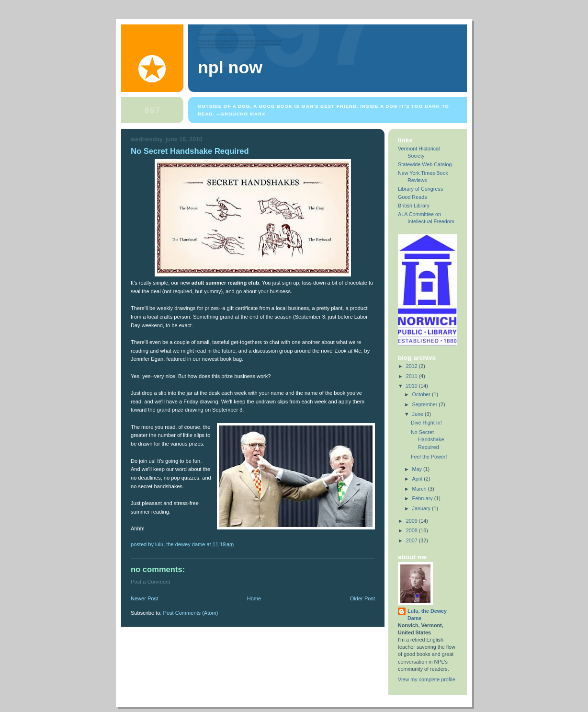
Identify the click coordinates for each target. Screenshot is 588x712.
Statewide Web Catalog (425, 164)
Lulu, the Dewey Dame (427, 614)
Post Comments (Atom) (191, 613)
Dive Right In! (426, 423)
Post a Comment (150, 582)
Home (254, 598)
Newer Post (144, 598)
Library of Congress (420, 189)
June (418, 414)
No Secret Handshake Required (190, 151)
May (418, 469)
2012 (413, 366)
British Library (414, 206)
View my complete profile (427, 679)
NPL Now (230, 68)
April (418, 479)
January (422, 508)
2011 (413, 376)
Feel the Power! (429, 457)
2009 (413, 521)
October (422, 394)
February (423, 498)
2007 (413, 540)
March (420, 489)
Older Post (362, 598)
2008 (413, 530)
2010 (413, 386)
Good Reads (413, 197)
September (426, 404)
